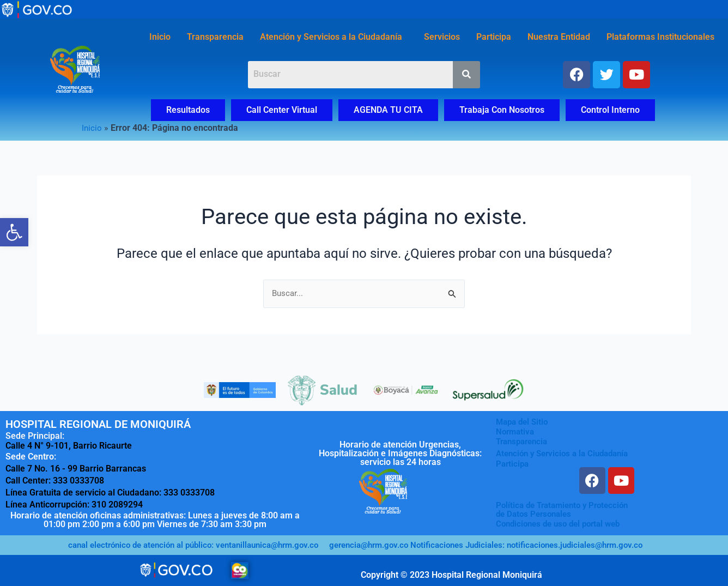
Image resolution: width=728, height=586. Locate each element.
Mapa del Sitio (524, 422)
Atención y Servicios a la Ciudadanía (331, 37)
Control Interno (610, 110)
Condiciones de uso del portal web (563, 524)
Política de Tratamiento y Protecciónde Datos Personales (567, 510)
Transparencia (215, 37)
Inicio (160, 37)
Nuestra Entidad (559, 37)
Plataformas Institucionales (660, 37)
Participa (494, 37)
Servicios (442, 37)
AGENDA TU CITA (388, 110)
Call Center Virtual (282, 110)
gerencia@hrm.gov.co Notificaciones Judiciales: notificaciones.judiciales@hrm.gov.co (498, 545)
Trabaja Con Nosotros (502, 110)
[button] (334, 37)
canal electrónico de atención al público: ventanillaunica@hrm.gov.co (183, 545)
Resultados (188, 110)
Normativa (516, 432)
